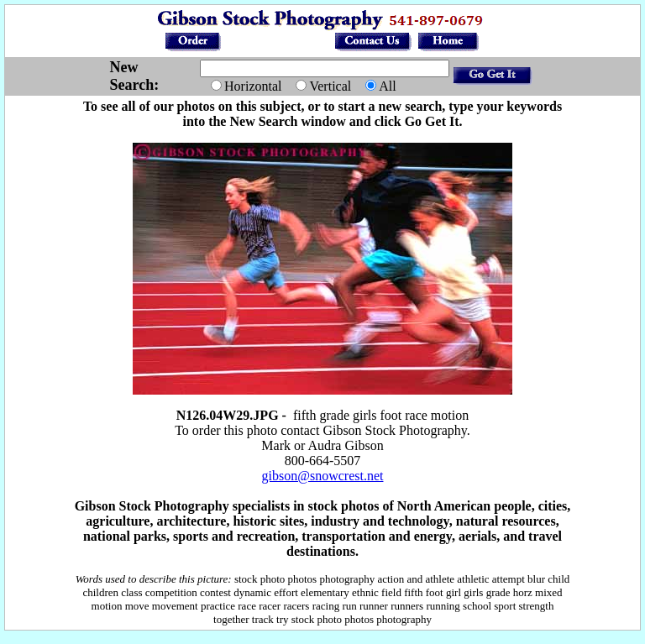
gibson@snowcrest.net (323, 476)
